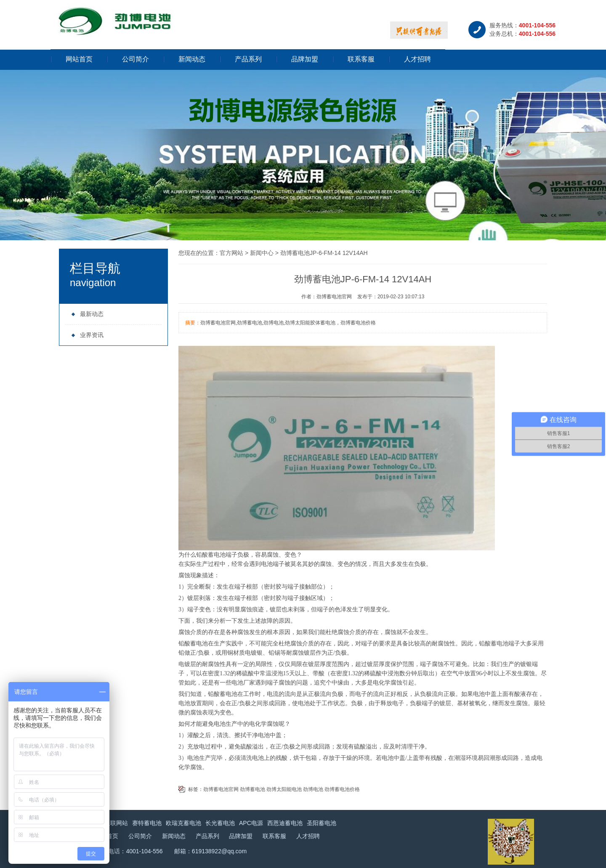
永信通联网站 (110, 823)
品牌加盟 (305, 59)
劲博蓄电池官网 (221, 789)
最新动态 (87, 314)
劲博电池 (313, 789)
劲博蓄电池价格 (342, 789)
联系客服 (361, 59)
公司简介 (136, 59)
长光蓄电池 (220, 823)
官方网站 (231, 253)
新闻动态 (192, 59)
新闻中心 (262, 253)
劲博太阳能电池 (284, 789)
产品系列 (248, 59)
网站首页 (79, 59)
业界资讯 (87, 335)
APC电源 (251, 823)
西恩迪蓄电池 (285, 823)
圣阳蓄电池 (322, 823)
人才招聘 (417, 59)
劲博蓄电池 (252, 789)
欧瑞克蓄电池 (183, 823)
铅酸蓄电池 (211, 555)
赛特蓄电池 (147, 823)
